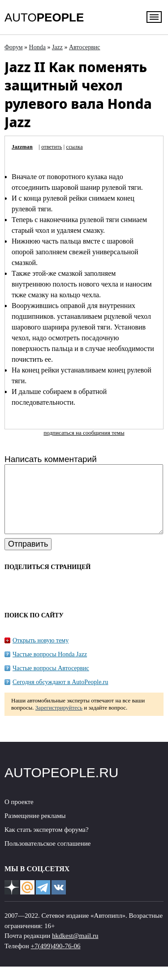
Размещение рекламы (35, 829)
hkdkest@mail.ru (75, 949)
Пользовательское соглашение (47, 857)
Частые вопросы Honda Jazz (50, 668)
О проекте (19, 815)
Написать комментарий (51, 459)
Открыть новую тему (41, 654)
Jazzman (22, 147)
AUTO (44, 17)
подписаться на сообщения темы (84, 433)
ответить (52, 147)
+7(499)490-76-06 (56, 959)
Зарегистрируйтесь (59, 721)
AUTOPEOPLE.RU (62, 786)
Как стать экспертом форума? (47, 843)
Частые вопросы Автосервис (51, 682)
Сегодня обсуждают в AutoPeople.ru (60, 695)
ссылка (75, 147)
